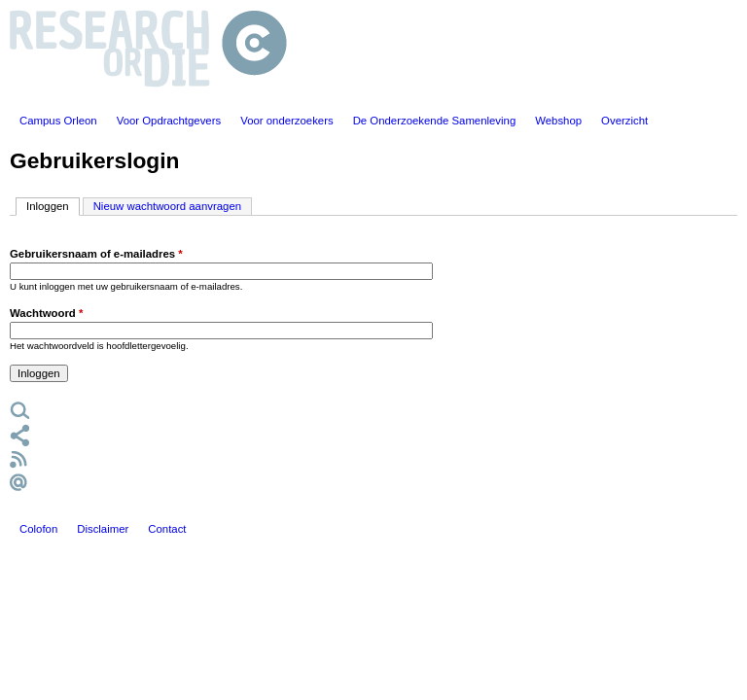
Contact (167, 529)
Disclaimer (103, 529)
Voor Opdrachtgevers (169, 121)
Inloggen (53, 205)
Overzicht (624, 121)
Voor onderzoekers (286, 121)
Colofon (38, 529)
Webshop (558, 121)
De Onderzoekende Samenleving (435, 121)
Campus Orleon (58, 121)
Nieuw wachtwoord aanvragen (167, 206)
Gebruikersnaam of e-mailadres (96, 254)
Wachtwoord (46, 313)
